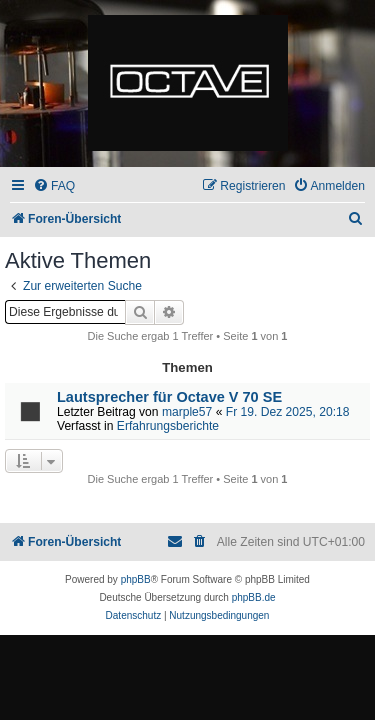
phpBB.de (254, 597)
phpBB (136, 579)
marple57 (187, 412)
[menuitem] (54, 186)
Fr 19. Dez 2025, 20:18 (288, 412)
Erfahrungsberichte (168, 426)
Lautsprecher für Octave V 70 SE (169, 397)
